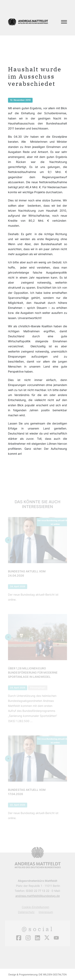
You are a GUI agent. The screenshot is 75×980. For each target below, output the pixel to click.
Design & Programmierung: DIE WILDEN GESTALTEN (37, 974)
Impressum (46, 912)
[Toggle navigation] (64, 22)
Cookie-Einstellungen (35, 907)
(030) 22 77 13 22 (37, 891)
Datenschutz (26, 912)
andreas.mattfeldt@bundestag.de (38, 896)
